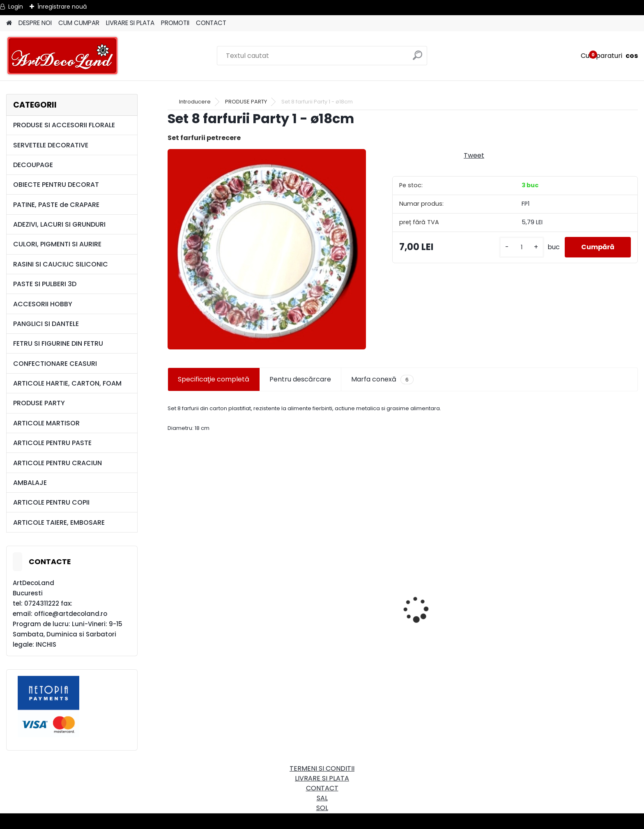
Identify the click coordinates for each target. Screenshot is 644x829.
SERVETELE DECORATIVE (51, 145)
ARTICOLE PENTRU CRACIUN (57, 463)
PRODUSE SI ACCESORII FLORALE (64, 125)
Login (16, 7)
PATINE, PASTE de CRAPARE (56, 205)
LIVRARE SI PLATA (130, 23)
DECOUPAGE (33, 165)
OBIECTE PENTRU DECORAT (56, 185)
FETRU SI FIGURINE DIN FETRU (58, 343)
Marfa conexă (382, 379)
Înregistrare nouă (62, 7)
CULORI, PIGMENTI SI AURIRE (57, 244)
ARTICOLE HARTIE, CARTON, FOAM (67, 383)
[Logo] (63, 56)
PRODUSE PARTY (39, 403)
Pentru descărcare (300, 379)
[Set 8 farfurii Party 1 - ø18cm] (267, 249)
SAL (322, 798)
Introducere (195, 102)
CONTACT (211, 23)
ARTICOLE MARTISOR (46, 423)
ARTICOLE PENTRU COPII (51, 502)
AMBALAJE (30, 483)
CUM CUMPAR (79, 23)
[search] (417, 59)
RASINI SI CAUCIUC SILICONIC (61, 264)
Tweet (474, 155)
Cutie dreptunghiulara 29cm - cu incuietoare (246, 626)
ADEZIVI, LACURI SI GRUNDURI (59, 224)
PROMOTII (175, 23)
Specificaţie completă (214, 379)
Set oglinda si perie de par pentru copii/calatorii (485, 654)
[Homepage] (9, 23)
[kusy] (522, 247)
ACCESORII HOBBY (43, 304)
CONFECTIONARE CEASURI (55, 364)
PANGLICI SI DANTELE (46, 324)
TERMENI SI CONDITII (322, 768)
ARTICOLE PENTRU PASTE (52, 443)
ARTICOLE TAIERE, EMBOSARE (59, 522)
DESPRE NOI (35, 23)
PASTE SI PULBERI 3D (45, 284)
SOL (322, 808)
